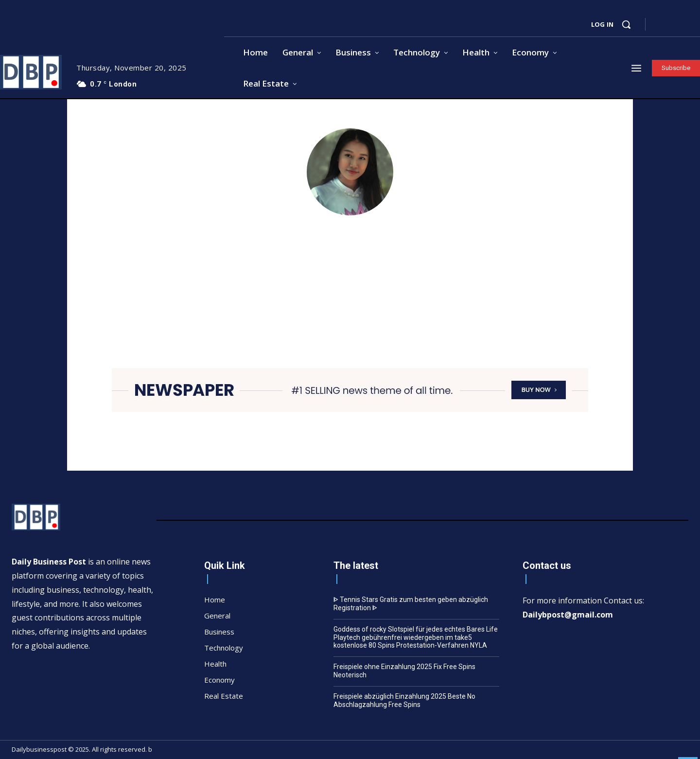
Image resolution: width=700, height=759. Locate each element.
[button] (626, 24)
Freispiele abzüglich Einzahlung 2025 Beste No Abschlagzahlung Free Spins (404, 700)
